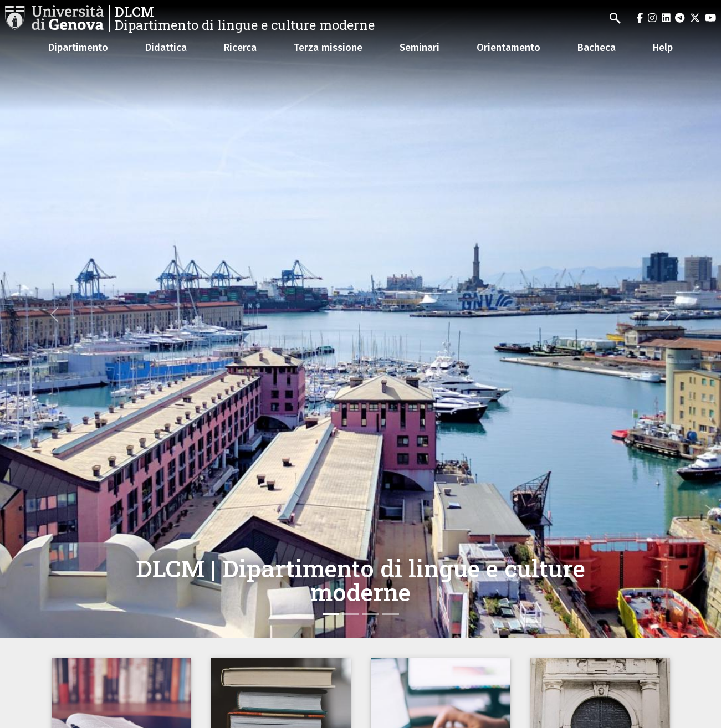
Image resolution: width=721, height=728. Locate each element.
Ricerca (240, 48)
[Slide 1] (331, 614)
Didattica (166, 48)
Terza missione (328, 48)
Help (663, 48)
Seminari (420, 48)
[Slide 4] (391, 614)
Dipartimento (78, 48)
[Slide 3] (371, 614)
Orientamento (508, 48)
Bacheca (597, 48)
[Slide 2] (351, 614)
